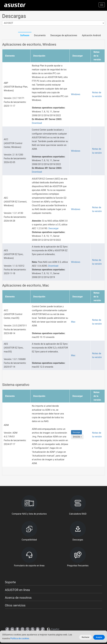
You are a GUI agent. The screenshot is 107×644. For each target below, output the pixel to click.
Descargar (54, 228)
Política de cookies (20, 638)
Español (53, 629)
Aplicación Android (91, 35)
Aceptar (99, 637)
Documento (40, 35)
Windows (76, 94)
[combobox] (53, 23)
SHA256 (77, 437)
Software (25, 35)
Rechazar (86, 637)
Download (37, 123)
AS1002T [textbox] (8, 23)
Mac (73, 322)
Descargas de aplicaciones (64, 35)
